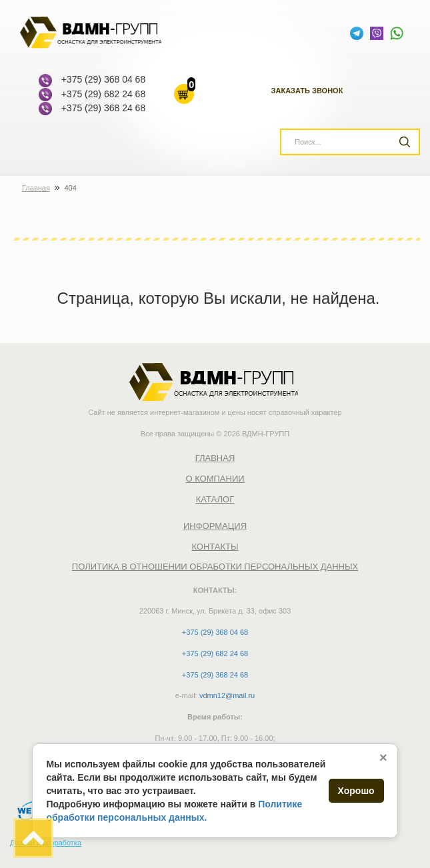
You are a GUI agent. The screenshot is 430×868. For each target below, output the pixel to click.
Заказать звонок (307, 91)
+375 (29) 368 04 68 (104, 79)
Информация (215, 526)
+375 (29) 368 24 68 (104, 108)
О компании (215, 479)
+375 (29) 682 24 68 (104, 94)
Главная (215, 458)
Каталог (215, 499)
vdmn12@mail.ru (227, 695)
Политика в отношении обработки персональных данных (215, 567)
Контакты (215, 547)
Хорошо (356, 791)
